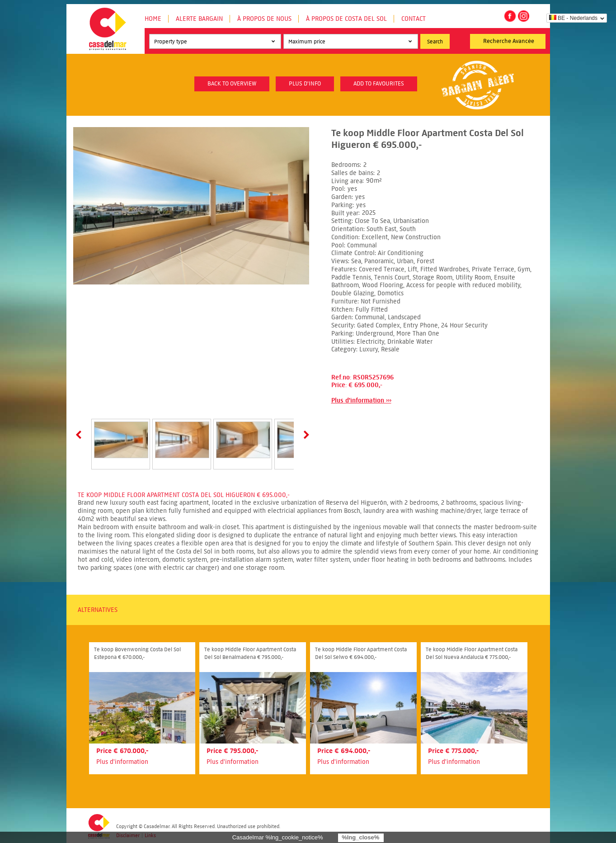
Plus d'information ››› (361, 400)
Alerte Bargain (199, 19)
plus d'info (305, 84)
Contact (414, 19)
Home (153, 19)
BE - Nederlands (573, 18)
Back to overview (232, 84)
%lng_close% (360, 837)
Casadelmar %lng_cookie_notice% (278, 837)
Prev (80, 435)
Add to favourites (379, 84)
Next (305, 435)
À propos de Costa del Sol (346, 19)
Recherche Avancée (509, 41)
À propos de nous (264, 19)
